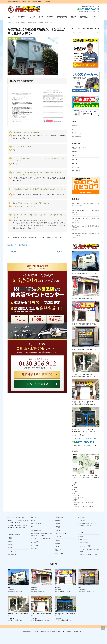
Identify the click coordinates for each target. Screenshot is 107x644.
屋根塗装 (74, 156)
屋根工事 (74, 159)
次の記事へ (61, 252)
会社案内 (74, 17)
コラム (94, 17)
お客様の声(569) (62, 17)
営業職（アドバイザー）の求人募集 (88, 554)
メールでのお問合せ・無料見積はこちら (84, 438)
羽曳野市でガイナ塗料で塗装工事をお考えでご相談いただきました (86, 234)
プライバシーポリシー (84, 543)
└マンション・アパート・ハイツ (63, 534)
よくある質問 (35, 542)
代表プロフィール (77, 133)
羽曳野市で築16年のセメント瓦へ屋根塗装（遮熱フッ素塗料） (86, 227)
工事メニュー (35, 527)
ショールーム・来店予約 (85, 546)
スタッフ (74, 129)
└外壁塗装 (58, 524)
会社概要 (74, 125)
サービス (33, 17)
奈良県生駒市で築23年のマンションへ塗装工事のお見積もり (86, 212)
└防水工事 (58, 543)
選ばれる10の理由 (36, 524)
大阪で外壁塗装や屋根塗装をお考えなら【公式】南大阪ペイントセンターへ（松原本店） (29, 2)
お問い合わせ (82, 517)
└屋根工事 (58, 540)
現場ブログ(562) (59, 550)
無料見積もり (84, 17)
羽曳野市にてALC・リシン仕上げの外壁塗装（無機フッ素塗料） (86, 219)
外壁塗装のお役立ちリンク (79, 148)
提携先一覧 (34, 549)
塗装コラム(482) (59, 553)
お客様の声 (13, 245)
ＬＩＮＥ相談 (82, 520)
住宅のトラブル (76, 167)
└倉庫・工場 (58, 537)
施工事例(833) (58, 520)
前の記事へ (13, 252)
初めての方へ (22, 17)
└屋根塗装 (58, 527)
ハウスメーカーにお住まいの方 (16, 517)
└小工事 (57, 547)
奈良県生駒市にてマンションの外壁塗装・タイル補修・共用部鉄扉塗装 (86, 204)
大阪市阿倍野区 (22, 245)
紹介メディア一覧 (36, 545)
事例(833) (50, 17)
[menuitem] (11, 17)
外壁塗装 (74, 152)
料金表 (41, 17)
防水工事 (74, 163)
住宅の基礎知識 (76, 171)
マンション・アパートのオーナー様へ (41, 539)
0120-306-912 (85, 442)
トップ (11, 17)
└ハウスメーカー (59, 530)
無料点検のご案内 (77, 137)
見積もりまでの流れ (36, 530)
